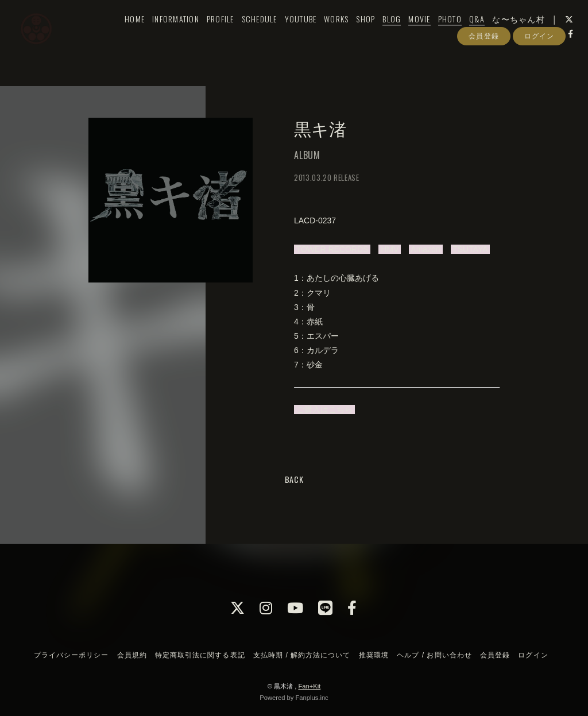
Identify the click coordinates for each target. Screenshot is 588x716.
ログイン (539, 68)
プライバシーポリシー (71, 655)
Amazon (425, 249)
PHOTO (440, 32)
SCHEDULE (250, 32)
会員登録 (483, 68)
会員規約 (132, 655)
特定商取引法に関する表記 (200, 655)
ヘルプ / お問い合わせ (434, 655)
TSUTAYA (470, 249)
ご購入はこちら (324, 409)
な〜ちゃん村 (509, 32)
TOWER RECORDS (332, 249)
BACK (294, 479)
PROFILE (211, 32)
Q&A (467, 32)
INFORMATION (167, 32)
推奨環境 (374, 655)
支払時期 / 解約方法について (302, 655)
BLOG (382, 32)
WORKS (327, 32)
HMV (390, 249)
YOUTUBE (291, 32)
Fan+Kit (309, 686)
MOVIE (410, 32)
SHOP (356, 32)
